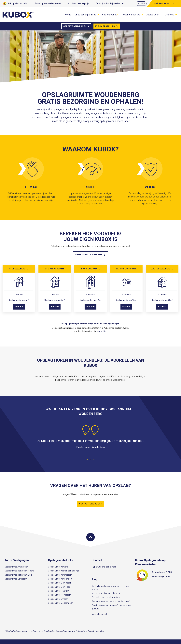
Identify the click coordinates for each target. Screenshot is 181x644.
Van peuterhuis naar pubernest (106, 593)
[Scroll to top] (90, 537)
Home (68, 15)
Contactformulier (90, 504)
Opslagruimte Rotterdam (60, 595)
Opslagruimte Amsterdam (17, 567)
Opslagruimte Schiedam (16, 579)
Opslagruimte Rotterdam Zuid (18, 575)
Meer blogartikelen (100, 614)
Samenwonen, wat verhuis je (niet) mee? (111, 601)
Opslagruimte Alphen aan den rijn (63, 571)
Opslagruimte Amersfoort (60, 579)
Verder (19, 307)
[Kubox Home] (18, 15)
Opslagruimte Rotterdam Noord (19, 571)
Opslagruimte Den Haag (59, 587)
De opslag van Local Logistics (106, 597)
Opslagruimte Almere (58, 567)
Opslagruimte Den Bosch (60, 583)
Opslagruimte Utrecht (58, 599)
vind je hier (102, 331)
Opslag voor (154, 15)
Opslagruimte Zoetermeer (60, 603)
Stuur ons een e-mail (104, 567)
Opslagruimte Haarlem (59, 591)
